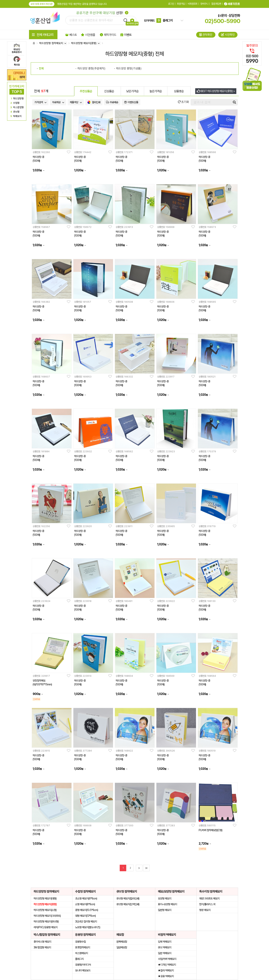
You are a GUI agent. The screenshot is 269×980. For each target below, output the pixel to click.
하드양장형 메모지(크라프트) (47, 916)
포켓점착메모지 (83, 947)
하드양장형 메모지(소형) (45, 910)
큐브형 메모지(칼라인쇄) (128, 898)
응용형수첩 (80, 942)
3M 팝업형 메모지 (42, 947)
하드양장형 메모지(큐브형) (46, 921)
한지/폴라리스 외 (207, 904)
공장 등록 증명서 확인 (42, 4)
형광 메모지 (205, 910)
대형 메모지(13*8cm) (85, 916)
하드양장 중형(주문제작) (91, 68)
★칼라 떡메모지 (166, 970)
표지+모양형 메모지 (167, 904)
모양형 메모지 (165, 898)
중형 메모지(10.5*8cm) (87, 910)
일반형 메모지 (165, 910)
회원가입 (181, 4)
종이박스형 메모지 (42, 942)
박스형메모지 (81, 953)
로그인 (171, 4)
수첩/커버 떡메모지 (167, 959)
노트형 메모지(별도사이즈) (88, 927)
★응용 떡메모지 (166, 976)
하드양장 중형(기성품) (129, 68)
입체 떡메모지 (165, 942)
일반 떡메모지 (165, 953)
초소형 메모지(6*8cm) (86, 898)
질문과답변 (216, 4)
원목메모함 (122, 942)
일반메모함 (122, 947)
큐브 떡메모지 (165, 947)
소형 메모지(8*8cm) (85, 904)
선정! (102, 13)
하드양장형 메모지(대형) (45, 898)
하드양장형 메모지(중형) (45, 904)
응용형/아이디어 (83, 965)
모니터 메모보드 (83, 970)
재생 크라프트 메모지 (209, 898)
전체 (41, 68)
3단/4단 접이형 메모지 (86, 921)
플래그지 (79, 959)
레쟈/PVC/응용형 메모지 (46, 927)
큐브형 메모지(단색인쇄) (128, 904)
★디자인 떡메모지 (167, 965)
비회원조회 (193, 4)
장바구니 (204, 4)
